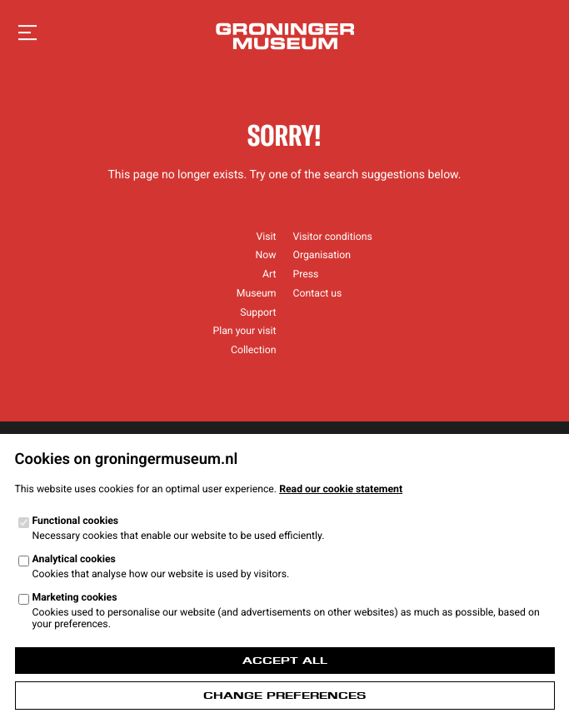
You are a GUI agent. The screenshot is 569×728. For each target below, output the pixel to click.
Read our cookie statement (341, 489)
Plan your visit (244, 331)
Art (269, 274)
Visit (266, 237)
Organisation (322, 255)
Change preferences (284, 696)
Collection (254, 350)
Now (266, 255)
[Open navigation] (27, 33)
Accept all (285, 661)
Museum (257, 293)
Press (306, 274)
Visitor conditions (333, 237)
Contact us (318, 293)
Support (258, 312)
